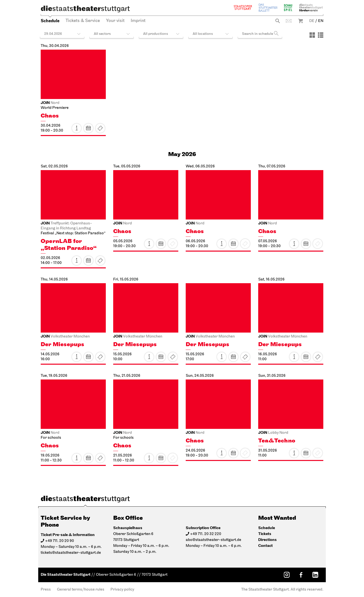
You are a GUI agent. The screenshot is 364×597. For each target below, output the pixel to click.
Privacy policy (122, 590)
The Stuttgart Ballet (268, 8)
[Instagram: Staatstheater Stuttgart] (287, 575)
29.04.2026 (53, 34)
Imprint (138, 21)
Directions (267, 540)
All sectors (102, 34)
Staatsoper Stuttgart (243, 8)
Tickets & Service (83, 21)
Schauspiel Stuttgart (288, 8)
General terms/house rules (81, 590)
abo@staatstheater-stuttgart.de (213, 540)
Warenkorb (301, 21)
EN (321, 21)
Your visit (115, 21)
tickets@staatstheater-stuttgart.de (71, 553)
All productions (155, 34)
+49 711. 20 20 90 (60, 541)
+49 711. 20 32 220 (206, 534)
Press (46, 590)
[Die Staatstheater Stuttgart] (85, 9)
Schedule (50, 21)
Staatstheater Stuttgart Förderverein (311, 8)
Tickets (100, 128)
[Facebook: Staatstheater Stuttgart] (301, 575)
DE (312, 21)
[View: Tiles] (312, 35)
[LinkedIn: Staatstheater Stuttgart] (315, 575)
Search (278, 21)
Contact (289, 21)
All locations (203, 34)
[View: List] (321, 35)
